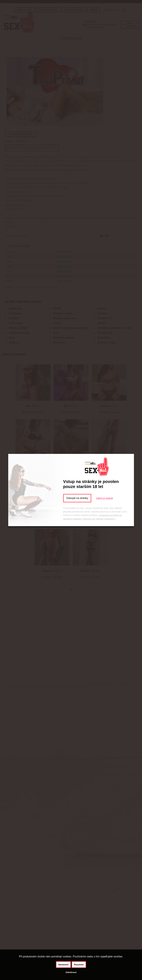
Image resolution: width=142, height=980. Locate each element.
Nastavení (63, 965)
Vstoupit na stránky (77, 498)
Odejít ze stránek (105, 498)
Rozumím (79, 965)
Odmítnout (71, 972)
